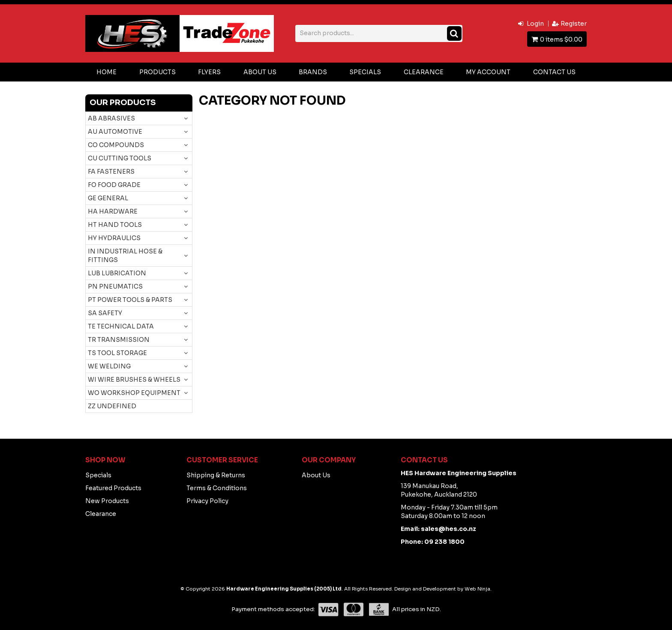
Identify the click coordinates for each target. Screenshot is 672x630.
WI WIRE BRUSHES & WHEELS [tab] (134, 380)
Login (535, 24)
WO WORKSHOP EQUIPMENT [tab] (134, 393)
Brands (313, 72)
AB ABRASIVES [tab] (111, 118)
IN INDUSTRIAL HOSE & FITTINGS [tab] (125, 256)
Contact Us (554, 72)
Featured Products (113, 488)
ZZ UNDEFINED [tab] (112, 406)
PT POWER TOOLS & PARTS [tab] (130, 300)
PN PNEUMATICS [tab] (115, 286)
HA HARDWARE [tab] (113, 211)
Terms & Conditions (217, 488)
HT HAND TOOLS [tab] (115, 225)
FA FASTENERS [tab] (111, 172)
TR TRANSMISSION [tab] (119, 340)
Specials (365, 72)
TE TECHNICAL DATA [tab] (121, 326)
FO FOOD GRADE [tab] (114, 185)
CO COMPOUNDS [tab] (116, 145)
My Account (488, 72)
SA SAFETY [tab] (105, 313)
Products (157, 72)
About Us (260, 72)
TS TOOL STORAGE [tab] (117, 353)
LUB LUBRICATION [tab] (117, 273)
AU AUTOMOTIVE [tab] (115, 132)
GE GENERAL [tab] (108, 198)
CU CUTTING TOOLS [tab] (120, 158)
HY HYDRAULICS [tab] (114, 238)
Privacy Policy (207, 501)
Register (574, 24)
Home (106, 72)
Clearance (424, 72)
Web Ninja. (478, 589)
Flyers (209, 72)
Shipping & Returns (216, 475)
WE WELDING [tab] (109, 366)
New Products (107, 501)
